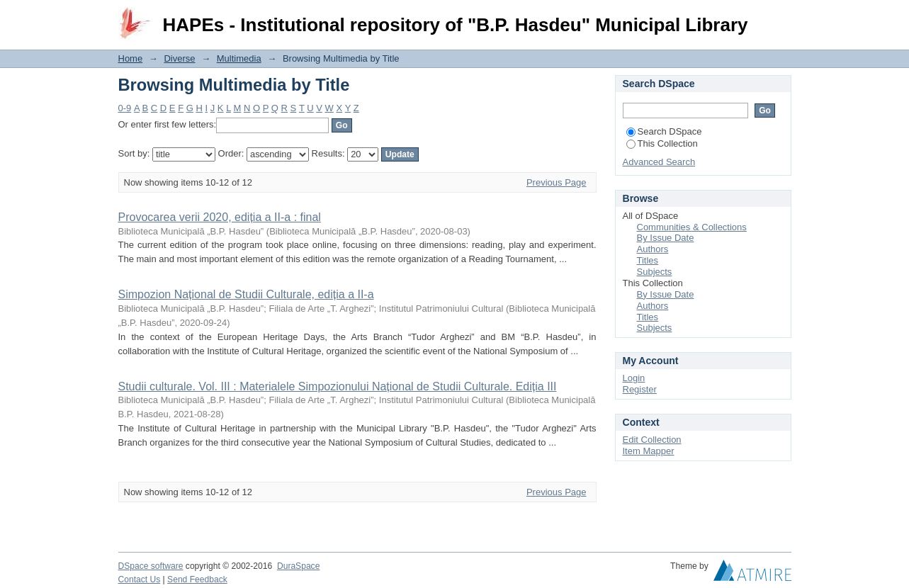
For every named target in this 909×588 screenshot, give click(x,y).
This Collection (662, 143)
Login (780, 17)
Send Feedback (197, 579)
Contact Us (140, 579)
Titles (648, 260)
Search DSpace (664, 131)
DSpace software (151, 566)
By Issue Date (666, 238)
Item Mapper (649, 451)
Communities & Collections (692, 227)
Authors (653, 249)
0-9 (125, 108)
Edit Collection (652, 440)
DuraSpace (298, 566)
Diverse (179, 58)
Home (131, 58)
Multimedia (239, 58)
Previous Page (557, 182)
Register (640, 389)
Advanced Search (659, 162)
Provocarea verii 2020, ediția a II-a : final (220, 217)
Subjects (655, 272)
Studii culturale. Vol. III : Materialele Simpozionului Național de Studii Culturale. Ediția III (338, 386)
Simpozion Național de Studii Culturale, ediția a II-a (246, 294)
